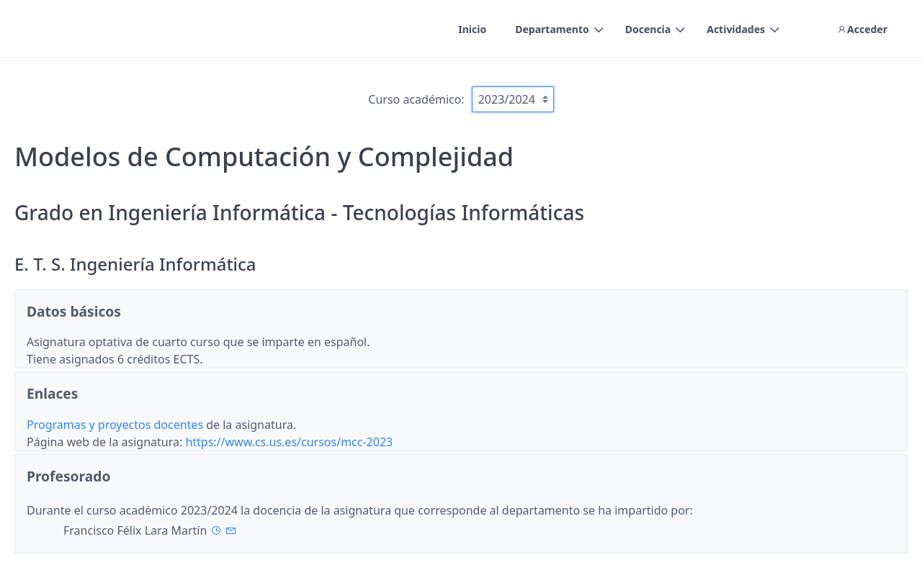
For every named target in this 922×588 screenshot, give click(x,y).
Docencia (648, 29)
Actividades (736, 29)
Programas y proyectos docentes (116, 425)
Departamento (552, 29)
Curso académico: (416, 99)
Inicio (472, 29)
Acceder (862, 29)
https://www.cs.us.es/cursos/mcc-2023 (289, 442)
